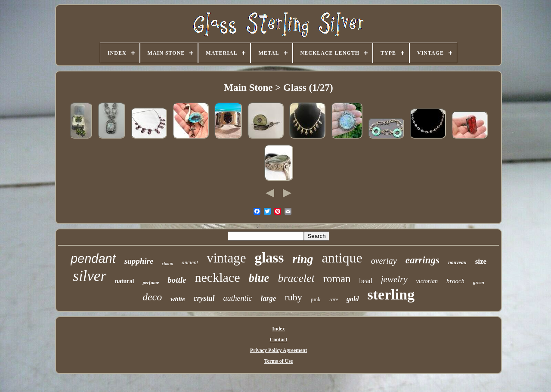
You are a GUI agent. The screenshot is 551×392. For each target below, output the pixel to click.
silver (90, 276)
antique (342, 258)
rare (334, 299)
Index (278, 329)
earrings (423, 260)
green (479, 282)
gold (353, 299)
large (269, 298)
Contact (279, 340)
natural (124, 281)
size (481, 261)
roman (337, 279)
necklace (218, 277)
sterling (391, 295)
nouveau (457, 262)
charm (167, 264)
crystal (204, 298)
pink (316, 299)
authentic (238, 298)
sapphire (139, 261)
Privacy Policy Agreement (279, 350)
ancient (190, 262)
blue (259, 278)
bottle (177, 280)
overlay (384, 261)
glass (269, 258)
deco (152, 297)
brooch (455, 281)
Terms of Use (279, 361)
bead (366, 281)
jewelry (394, 279)
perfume (151, 282)
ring (303, 259)
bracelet (296, 278)
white (178, 299)
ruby (293, 297)
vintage (226, 258)
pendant (93, 259)
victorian (427, 281)
